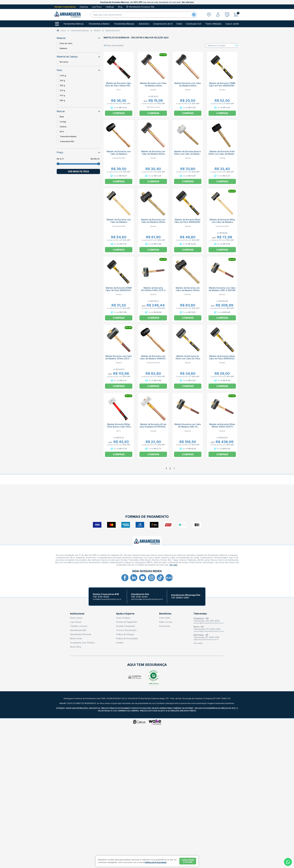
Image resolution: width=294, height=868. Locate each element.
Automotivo (144, 24)
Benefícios (165, 614)
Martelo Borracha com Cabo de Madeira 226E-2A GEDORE (188, 427)
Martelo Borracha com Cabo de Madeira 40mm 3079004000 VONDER (153, 86)
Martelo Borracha (113, 31)
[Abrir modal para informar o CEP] (209, 15)
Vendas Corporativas (65, 7)
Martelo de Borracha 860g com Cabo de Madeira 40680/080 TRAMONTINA (222, 222)
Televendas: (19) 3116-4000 (207, 621)
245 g (62, 80)
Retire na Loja (166, 622)
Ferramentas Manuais (124, 24)
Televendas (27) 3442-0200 (207, 629)
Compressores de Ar (163, 24)
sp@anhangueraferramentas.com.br (206, 640)
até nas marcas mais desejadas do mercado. (147, 2)
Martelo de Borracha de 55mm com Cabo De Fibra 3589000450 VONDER (188, 359)
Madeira (63, 48)
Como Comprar (123, 618)
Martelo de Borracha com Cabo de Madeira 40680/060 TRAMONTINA (119, 222)
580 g (62, 100)
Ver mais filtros (78, 171)
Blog (120, 7)
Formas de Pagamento (127, 622)
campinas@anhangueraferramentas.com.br (209, 623)
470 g (62, 95)
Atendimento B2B (78, 630)
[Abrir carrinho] (237, 15)
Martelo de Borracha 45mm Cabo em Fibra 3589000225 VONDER (222, 359)
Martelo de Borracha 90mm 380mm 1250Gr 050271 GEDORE (222, 427)
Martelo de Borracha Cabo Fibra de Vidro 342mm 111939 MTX (119, 86)
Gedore (63, 127)
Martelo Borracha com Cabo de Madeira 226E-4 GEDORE (222, 289)
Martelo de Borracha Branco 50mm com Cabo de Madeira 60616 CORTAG (188, 154)
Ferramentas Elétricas (74, 24)
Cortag (63, 122)
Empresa (84, 7)
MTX (62, 132)
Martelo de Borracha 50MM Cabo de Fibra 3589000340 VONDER (119, 290)
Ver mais (173, 565)
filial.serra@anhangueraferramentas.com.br (209, 631)
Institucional (77, 614)
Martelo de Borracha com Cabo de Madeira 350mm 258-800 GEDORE (188, 290)
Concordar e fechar (188, 861)
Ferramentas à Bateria (99, 24)
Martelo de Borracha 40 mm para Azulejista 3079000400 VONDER (153, 427)
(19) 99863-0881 (180, 598)
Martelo (97, 31)
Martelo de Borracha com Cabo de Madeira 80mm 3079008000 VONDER (153, 154)
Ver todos (198, 643)
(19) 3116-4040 (139, 597)
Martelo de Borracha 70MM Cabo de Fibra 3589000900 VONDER (222, 86)
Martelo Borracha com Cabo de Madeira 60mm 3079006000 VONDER (188, 86)
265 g (62, 85)
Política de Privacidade (127, 638)
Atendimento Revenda (81, 634)
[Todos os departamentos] (57, 24)
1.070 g (63, 76)
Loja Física (97, 7)
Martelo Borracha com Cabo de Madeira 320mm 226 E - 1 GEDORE (119, 359)
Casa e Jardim (232, 24)
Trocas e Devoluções (126, 630)
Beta (62, 117)
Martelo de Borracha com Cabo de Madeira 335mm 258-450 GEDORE (153, 222)
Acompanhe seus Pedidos (82, 643)
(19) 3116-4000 (101, 597)
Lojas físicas (76, 622)
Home (63, 31)
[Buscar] (194, 15)
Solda (179, 24)
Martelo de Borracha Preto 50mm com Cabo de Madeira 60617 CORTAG (222, 154)
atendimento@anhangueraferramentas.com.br (147, 599)
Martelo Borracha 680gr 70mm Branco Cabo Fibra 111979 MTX (119, 427)
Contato (120, 643)
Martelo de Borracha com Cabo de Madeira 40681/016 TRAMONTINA (153, 359)
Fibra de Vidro (66, 43)
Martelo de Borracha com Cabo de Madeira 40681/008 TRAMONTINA (119, 154)
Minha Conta (76, 638)
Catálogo (110, 7)
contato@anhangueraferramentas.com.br (107, 599)
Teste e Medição (213, 24)
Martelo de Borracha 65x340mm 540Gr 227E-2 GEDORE (153, 290)
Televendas (200, 614)
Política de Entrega (125, 634)
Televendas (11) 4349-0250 (206, 637)
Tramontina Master (68, 136)
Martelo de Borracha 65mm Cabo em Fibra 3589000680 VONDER (188, 222)
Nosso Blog (75, 647)
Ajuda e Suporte (125, 614)
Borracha (64, 62)
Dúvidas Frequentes (126, 626)
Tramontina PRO (67, 141)
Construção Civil (194, 24)
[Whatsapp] (288, 862)
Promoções (165, 626)
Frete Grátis (165, 618)
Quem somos (76, 618)
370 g (62, 90)
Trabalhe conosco (79, 626)
